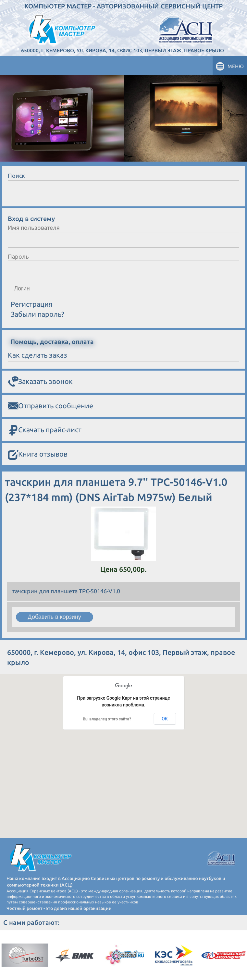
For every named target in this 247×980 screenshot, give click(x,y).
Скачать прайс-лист (45, 430)
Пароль (18, 256)
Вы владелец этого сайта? (107, 719)
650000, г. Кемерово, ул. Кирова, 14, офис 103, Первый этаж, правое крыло (123, 50)
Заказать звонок (40, 382)
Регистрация (32, 304)
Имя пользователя (34, 227)
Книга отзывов (38, 454)
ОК (165, 719)
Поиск (16, 176)
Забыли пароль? (37, 314)
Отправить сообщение (50, 406)
